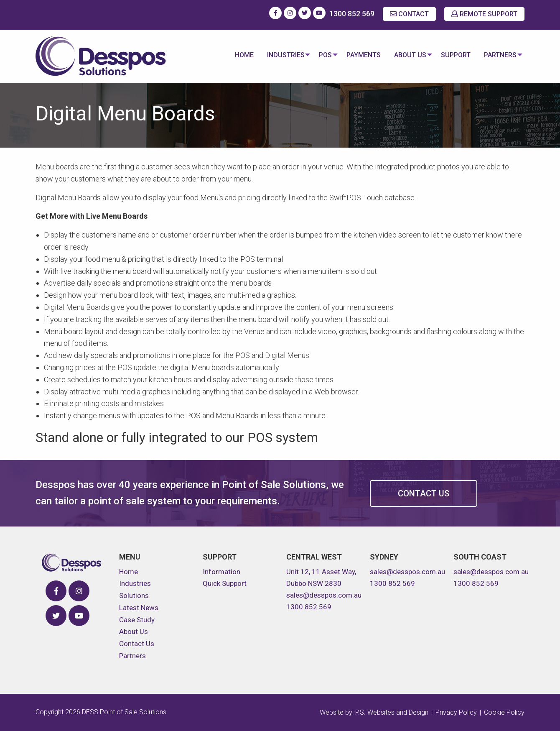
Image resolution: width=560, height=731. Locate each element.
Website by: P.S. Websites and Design (374, 712)
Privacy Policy (456, 712)
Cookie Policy (504, 712)
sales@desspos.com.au (324, 595)
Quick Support (225, 583)
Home (235, 55)
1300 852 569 (352, 14)
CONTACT (409, 14)
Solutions (134, 596)
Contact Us (424, 493)
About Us (406, 55)
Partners (498, 55)
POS (319, 55)
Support (454, 55)
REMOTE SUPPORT (484, 14)
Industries (277, 55)
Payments (359, 55)
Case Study (137, 620)
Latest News (139, 608)
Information (221, 572)
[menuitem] (235, 56)
